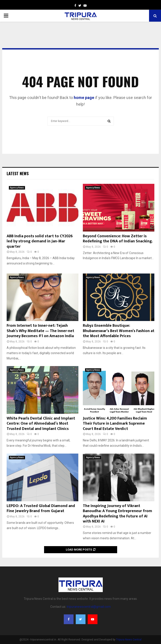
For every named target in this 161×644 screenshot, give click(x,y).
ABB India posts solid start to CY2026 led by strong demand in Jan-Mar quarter (40, 241)
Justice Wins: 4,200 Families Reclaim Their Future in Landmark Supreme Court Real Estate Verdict (115, 424)
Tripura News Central (129, 640)
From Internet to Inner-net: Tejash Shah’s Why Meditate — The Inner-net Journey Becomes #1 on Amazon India (40, 331)
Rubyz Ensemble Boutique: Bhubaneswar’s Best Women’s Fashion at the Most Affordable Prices (119, 331)
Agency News (17, 188)
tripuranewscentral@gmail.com (89, 607)
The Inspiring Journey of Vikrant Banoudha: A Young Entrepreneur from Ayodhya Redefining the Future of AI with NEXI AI (117, 514)
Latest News (18, 173)
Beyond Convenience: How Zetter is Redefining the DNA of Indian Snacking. (118, 239)
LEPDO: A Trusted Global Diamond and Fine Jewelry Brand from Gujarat (41, 508)
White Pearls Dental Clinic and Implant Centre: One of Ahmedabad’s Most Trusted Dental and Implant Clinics (41, 424)
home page (84, 98)
